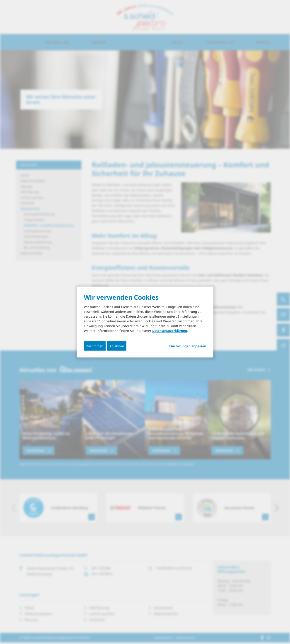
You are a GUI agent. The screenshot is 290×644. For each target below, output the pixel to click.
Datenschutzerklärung (170, 331)
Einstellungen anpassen (188, 346)
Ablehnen (117, 346)
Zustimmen (95, 346)
